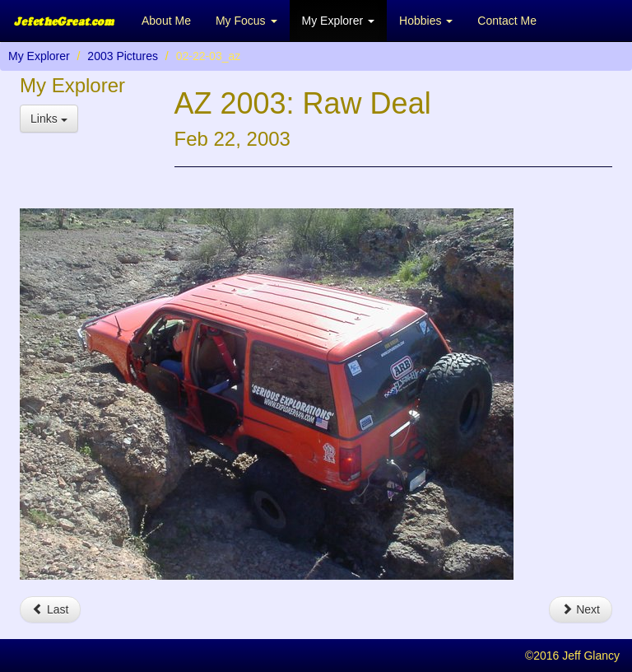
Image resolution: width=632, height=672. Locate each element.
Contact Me (507, 21)
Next (581, 609)
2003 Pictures (123, 56)
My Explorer (39, 56)
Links (49, 119)
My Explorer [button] (339, 21)
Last (50, 609)
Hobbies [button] (426, 21)
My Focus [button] (246, 21)
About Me (166, 21)
